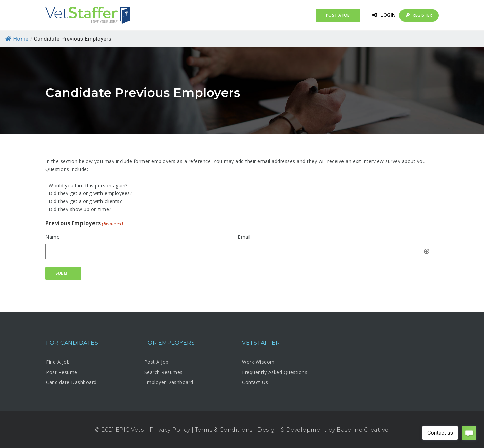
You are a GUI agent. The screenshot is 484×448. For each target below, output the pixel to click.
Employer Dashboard (169, 382)
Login (384, 15)
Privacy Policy (170, 430)
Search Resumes (164, 372)
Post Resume (62, 372)
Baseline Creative (363, 430)
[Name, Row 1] (138, 251)
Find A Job (58, 362)
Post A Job (156, 362)
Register (419, 15)
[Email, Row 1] (330, 251)
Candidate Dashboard (71, 382)
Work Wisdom (258, 362)
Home (17, 39)
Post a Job (338, 15)
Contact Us (255, 382)
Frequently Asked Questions (275, 372)
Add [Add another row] (427, 251)
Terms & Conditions (224, 430)
